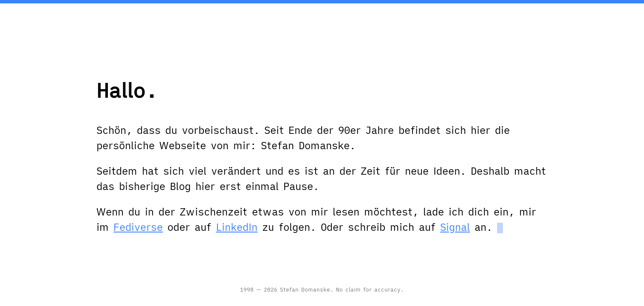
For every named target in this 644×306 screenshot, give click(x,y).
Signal (455, 227)
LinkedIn (237, 227)
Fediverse (138, 227)
